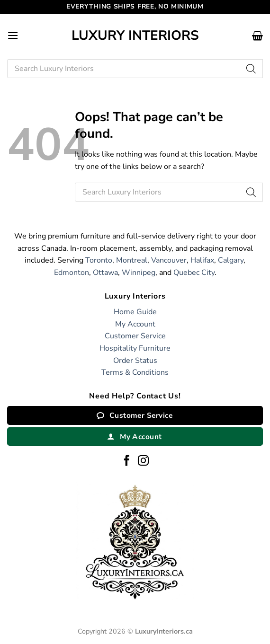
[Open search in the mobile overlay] (135, 69)
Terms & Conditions (135, 372)
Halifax (202, 260)
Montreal (132, 260)
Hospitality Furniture (135, 348)
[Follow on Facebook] (127, 461)
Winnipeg (139, 273)
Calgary (231, 260)
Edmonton (72, 273)
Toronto (99, 260)
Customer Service (135, 336)
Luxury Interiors (135, 35)
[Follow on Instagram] (143, 461)
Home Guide (135, 312)
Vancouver (169, 260)
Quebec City (194, 273)
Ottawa (105, 273)
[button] (13, 35)
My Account (135, 324)
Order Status (135, 361)
